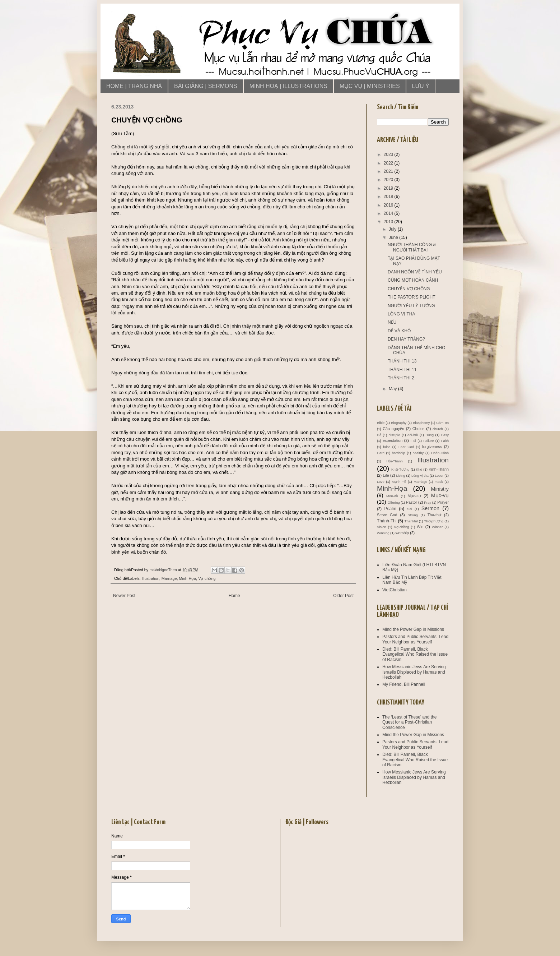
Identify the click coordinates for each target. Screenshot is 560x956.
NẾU (392, 322)
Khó (419, 469)
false (387, 447)
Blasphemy (421, 423)
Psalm (390, 509)
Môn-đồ (392, 496)
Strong (413, 515)
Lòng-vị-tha (420, 475)
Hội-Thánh (394, 461)
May (393, 389)
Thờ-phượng (434, 521)
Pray (428, 502)
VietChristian (395, 590)
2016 (389, 205)
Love (381, 482)
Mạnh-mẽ (399, 482)
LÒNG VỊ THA (401, 314)
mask (439, 482)
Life (386, 475)
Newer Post (124, 596)
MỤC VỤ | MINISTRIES (370, 86)
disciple (395, 435)
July (393, 229)
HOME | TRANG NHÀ (134, 86)
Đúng (430, 435)
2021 (389, 171)
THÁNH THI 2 (401, 378)
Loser (439, 475)
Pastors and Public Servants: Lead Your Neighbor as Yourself (415, 639)
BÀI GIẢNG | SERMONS (206, 86)
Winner (437, 527)
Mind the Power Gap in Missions (413, 629)
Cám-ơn (442, 423)
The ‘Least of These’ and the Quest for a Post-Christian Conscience (409, 722)
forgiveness (432, 447)
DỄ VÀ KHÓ (399, 331)
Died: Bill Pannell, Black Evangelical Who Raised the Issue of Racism (415, 654)
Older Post (343, 596)
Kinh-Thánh (439, 469)
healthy (418, 453)
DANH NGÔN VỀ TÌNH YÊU (415, 272)
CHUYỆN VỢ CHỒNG (409, 289)
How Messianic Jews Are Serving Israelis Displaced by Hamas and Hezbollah (414, 672)
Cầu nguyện (393, 429)
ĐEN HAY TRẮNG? (406, 339)
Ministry (440, 489)
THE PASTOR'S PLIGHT (412, 297)
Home (234, 596)
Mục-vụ (440, 495)
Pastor (412, 502)
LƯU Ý (421, 86)
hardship (399, 453)
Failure (428, 441)
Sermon (430, 508)
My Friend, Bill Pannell (404, 684)
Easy (445, 435)
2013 (389, 222)
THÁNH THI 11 (402, 370)
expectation (393, 440)
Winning (383, 533)
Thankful (411, 521)
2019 (389, 188)
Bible (381, 423)
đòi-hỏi (413, 435)
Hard (381, 453)
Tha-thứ (434, 515)
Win (420, 527)
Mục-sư (414, 496)
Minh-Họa (187, 578)
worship (402, 533)
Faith (445, 441)
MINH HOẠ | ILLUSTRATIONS (288, 86)
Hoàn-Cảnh (440, 453)
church (438, 429)
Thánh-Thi (387, 521)
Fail (413, 441)
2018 (389, 197)
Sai (410, 509)
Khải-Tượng (400, 469)
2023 (389, 154)
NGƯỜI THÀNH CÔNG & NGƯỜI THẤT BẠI (412, 247)
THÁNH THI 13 (402, 361)
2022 (389, 163)
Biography (399, 423)
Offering (394, 502)
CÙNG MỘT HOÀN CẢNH (413, 280)
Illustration (151, 578)
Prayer (443, 502)
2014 (389, 213)
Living (400, 475)
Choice (419, 429)
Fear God (406, 447)
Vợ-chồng (207, 578)
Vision (382, 527)
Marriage (169, 578)
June (394, 237)
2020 (389, 180)
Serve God (387, 515)
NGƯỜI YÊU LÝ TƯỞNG (411, 306)
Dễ (379, 435)
